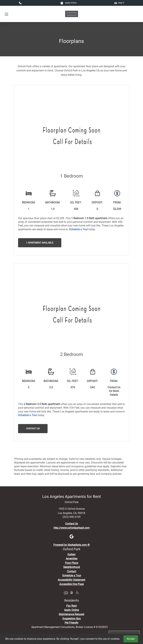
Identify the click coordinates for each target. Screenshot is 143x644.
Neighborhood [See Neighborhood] (72, 567)
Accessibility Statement (71, 580)
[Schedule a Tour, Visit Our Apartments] (78, 229)
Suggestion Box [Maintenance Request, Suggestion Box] (71, 619)
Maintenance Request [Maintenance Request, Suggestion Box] (71, 614)
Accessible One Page (71, 584)
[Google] (72, 536)
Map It (119, 3)
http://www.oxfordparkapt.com (72, 528)
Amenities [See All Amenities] (72, 559)
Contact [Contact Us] (71, 571)
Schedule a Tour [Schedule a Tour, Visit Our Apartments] (72, 576)
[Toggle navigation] (6, 14)
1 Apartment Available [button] (40, 243)
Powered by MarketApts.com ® (71, 545)
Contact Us (71, 524)
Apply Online (69, 3)
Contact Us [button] (33, 429)
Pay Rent (71, 606)
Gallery (71, 554)
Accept (131, 639)
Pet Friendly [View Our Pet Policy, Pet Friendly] (71, 623)
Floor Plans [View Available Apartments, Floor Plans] (72, 563)
